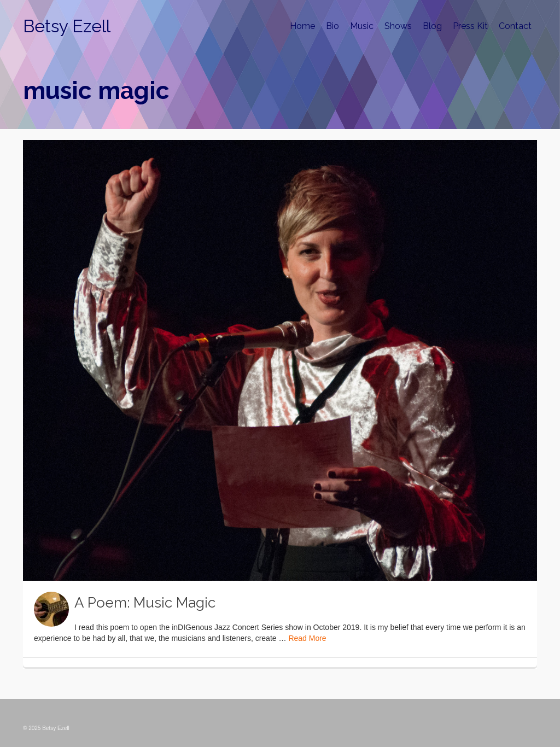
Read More (307, 638)
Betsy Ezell (67, 26)
